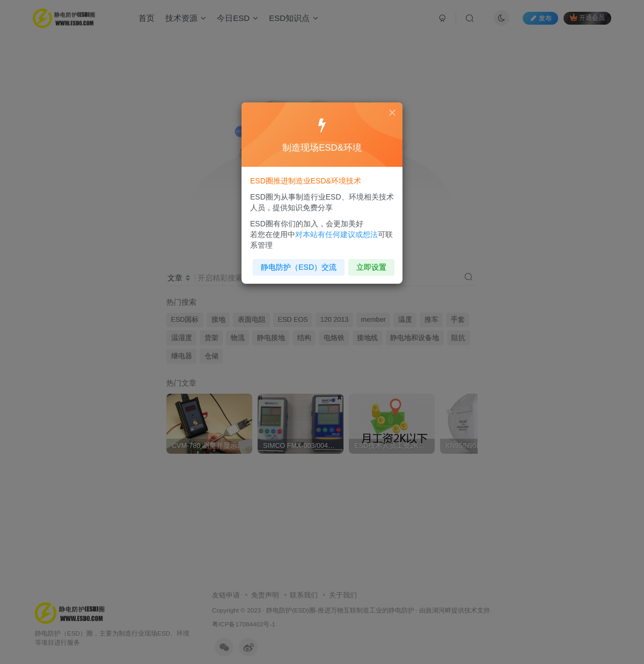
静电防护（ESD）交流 (300, 264)
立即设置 (369, 264)
